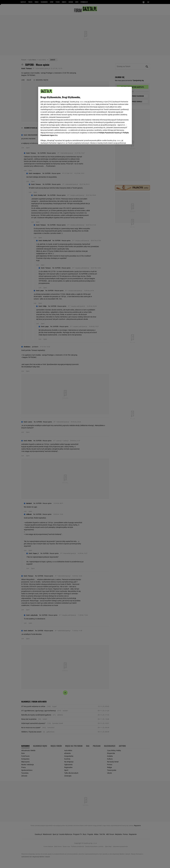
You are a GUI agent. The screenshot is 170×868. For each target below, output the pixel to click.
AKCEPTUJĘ (122, 140)
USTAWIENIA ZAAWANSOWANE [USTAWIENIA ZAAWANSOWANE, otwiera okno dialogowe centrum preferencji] (56, 140)
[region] (85, 115)
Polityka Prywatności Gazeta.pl (110, 133)
